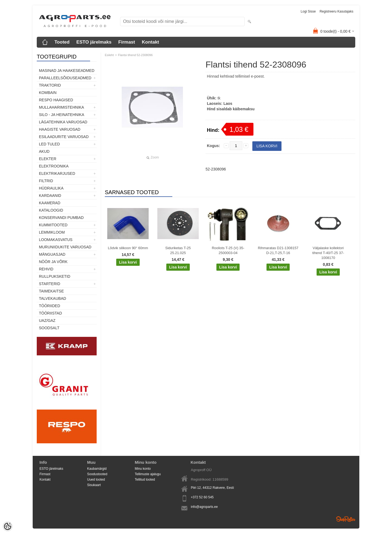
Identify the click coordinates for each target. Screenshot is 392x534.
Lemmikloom (52, 232)
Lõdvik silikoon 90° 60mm (128, 248)
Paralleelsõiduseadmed (65, 78)
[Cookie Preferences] (8, 526)
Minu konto (143, 469)
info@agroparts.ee (204, 507)
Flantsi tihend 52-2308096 (135, 55)
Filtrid (46, 181)
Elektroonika (54, 166)
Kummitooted (53, 225)
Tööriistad (50, 313)
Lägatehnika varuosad (63, 122)
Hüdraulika (51, 188)
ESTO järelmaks (94, 42)
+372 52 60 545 (202, 497)
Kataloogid (51, 210)
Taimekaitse (51, 291)
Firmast (127, 42)
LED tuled (49, 144)
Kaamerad (50, 203)
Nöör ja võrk (53, 262)
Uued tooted (96, 480)
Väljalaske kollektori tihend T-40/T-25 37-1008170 (328, 253)
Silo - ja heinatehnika (62, 115)
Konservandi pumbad (61, 218)
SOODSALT (49, 328)
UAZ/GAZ (47, 321)
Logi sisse (308, 11)
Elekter (48, 159)
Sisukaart (94, 485)
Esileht (109, 55)
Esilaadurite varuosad (64, 137)
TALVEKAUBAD (53, 298)
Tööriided (50, 306)
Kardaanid (50, 196)
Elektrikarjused (57, 173)
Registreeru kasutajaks (336, 11)
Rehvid (46, 269)
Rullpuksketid (55, 276)
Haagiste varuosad (60, 129)
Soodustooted (97, 474)
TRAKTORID (50, 85)
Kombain (48, 93)
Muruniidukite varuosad (65, 247)
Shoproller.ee (346, 519)
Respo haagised (56, 100)
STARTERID (50, 284)
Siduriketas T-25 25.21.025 (178, 250)
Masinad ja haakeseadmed (67, 71)
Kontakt (150, 42)
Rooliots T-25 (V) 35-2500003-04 (228, 250)
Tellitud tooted (145, 480)
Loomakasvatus (56, 240)
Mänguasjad (52, 254)
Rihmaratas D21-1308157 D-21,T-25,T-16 (278, 250)
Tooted (62, 42)
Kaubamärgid (97, 469)
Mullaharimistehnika (62, 107)
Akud (44, 151)
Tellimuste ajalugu (148, 474)
